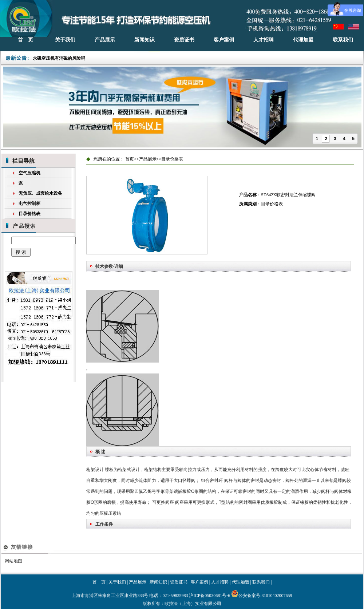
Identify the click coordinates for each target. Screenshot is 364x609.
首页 (130, 159)
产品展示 (105, 40)
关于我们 (65, 40)
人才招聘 (264, 40)
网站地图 (13, 561)
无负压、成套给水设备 (40, 193)
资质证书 (184, 40)
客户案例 (224, 40)
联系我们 (343, 40)
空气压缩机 (29, 173)
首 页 (25, 40)
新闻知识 (145, 40)
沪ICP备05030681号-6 (209, 596)
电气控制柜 (29, 203)
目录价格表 (29, 214)
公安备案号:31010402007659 (262, 596)
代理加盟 (303, 40)
